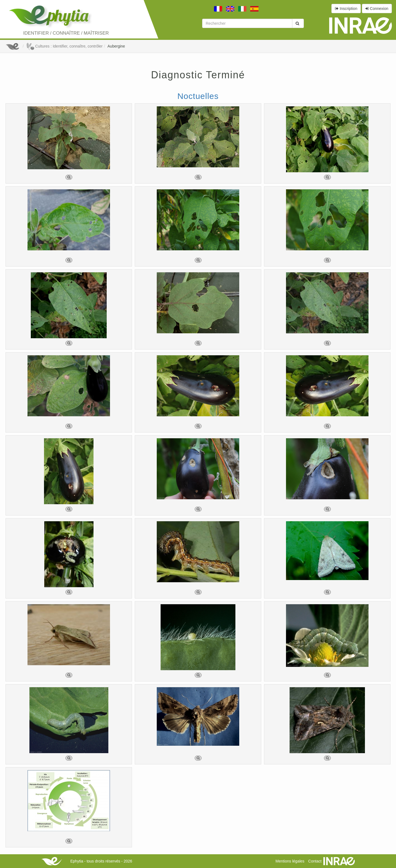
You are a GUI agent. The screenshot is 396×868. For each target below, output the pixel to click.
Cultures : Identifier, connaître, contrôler (64, 46)
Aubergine (116, 46)
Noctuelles (198, 96)
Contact (315, 861)
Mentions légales (290, 861)
